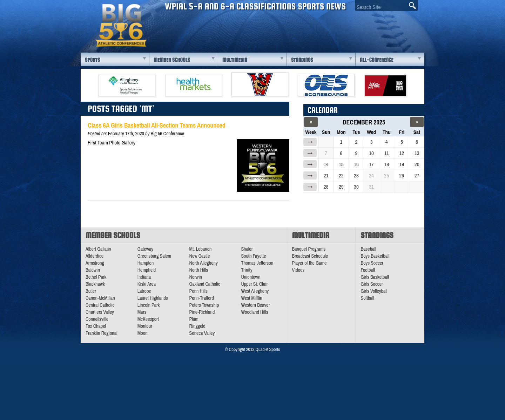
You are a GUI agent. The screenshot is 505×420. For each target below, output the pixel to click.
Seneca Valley (202, 333)
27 (417, 175)
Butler (91, 291)
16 (356, 164)
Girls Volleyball (374, 291)
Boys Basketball (375, 256)
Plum (194, 319)
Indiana (144, 277)
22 (341, 175)
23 (356, 175)
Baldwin (93, 270)
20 (417, 164)
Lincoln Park (149, 305)
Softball (368, 298)
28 (326, 187)
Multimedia (235, 60)
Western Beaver (255, 305)
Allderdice (95, 256)
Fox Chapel (96, 326)
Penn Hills (198, 291)
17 (371, 164)
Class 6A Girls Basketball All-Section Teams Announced (157, 125)
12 (402, 153)
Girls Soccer (372, 284)
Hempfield (147, 270)
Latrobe (144, 291)
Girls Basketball (375, 277)
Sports (92, 60)
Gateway (145, 249)
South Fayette (253, 256)
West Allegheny (255, 291)
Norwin (196, 277)
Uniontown (251, 277)
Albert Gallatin (98, 249)
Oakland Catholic (205, 284)
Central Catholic (100, 305)
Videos (298, 270)
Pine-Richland (202, 312)
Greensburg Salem (154, 256)
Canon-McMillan (100, 298)
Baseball (369, 249)
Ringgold (197, 326)
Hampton (146, 263)
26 (402, 175)
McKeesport (148, 319)
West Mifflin (251, 298)
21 (326, 175)
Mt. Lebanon (201, 249)
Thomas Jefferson (257, 263)
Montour (145, 326)
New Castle (200, 256)
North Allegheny (204, 263)
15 (341, 164)
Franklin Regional (102, 333)
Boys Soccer (372, 263)
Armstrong (95, 263)
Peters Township (204, 305)
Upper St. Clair (254, 284)
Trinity (247, 270)
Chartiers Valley (100, 312)
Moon (143, 333)
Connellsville (97, 319)
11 (387, 153)
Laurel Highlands (153, 298)
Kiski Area (147, 284)
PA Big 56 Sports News (121, 25)
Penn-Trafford (202, 298)
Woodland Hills (254, 312)
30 (356, 187)
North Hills (199, 270)
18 (386, 164)
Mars (142, 312)
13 (417, 153)
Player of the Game (309, 263)
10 (371, 153)
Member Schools (172, 60)
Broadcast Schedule (310, 256)
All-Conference (376, 60)
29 (341, 187)
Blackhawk (95, 284)
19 (402, 164)
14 (326, 164)
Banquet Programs (309, 249)
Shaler (247, 249)
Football (368, 270)
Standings (302, 60)
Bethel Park (96, 277)
